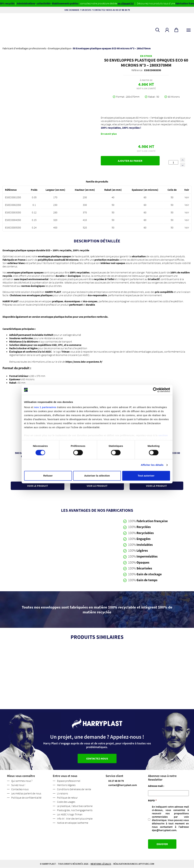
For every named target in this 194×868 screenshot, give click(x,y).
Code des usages (66, 802)
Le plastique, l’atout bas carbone (75, 806)
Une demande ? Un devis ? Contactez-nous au (97, 10)
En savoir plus (109, 134)
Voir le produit (38, 486)
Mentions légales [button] (101, 864)
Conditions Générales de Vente (74, 789)
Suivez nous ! (18, 785)
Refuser (48, 476)
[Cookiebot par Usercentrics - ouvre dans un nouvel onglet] (155, 390)
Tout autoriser (146, 476)
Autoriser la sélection (97, 476)
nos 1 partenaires (45, 407)
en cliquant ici (136, 3)
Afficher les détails (152, 465)
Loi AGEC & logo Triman (70, 814)
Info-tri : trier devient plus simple (75, 819)
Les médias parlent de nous (26, 794)
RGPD (152, 801)
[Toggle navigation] (189, 29)
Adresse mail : (156, 786)
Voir (187, 197)
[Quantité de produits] (173, 162)
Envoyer (162, 844)
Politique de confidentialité (26, 798)
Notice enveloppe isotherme (73, 823)
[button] (167, 30)
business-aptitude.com (141, 864)
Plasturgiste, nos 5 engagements (75, 810)
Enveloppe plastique (59, 48)
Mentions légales (66, 785)
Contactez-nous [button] (97, 759)
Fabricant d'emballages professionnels (24, 48)
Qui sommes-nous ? (22, 781)
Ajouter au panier (130, 161)
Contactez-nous (20, 789)
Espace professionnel (69, 781)
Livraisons (62, 794)
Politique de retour (67, 798)
